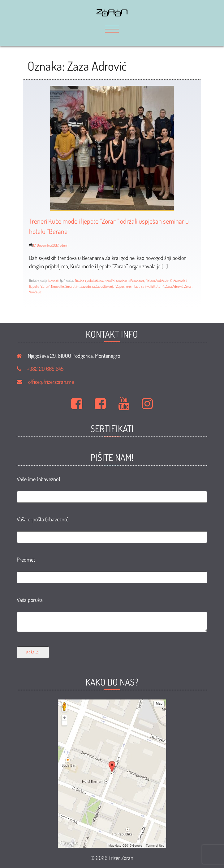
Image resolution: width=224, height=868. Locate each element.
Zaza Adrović (174, 286)
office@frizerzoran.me (51, 382)
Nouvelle (58, 286)
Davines (80, 281)
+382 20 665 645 (45, 369)
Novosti (54, 281)
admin (64, 245)
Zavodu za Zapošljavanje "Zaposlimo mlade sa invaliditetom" (122, 286)
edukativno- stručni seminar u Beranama (116, 281)
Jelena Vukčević (157, 281)
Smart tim (72, 286)
